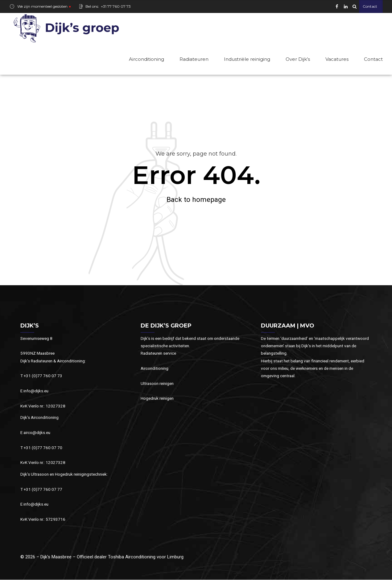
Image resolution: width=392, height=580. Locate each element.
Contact (373, 59)
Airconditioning (146, 59)
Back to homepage (196, 200)
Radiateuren (194, 59)
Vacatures (337, 59)
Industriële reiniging (247, 59)
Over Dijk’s (298, 59)
